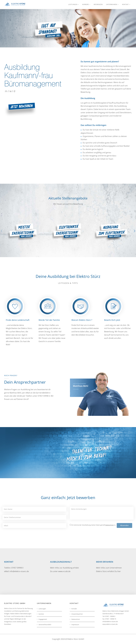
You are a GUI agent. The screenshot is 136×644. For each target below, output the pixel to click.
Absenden (124, 525)
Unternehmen (112, 4)
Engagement (42, 619)
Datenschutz (75, 619)
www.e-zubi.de (64, 571)
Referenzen (98, 4)
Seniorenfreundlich (44, 625)
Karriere (85, 4)
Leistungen (73, 4)
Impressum (74, 625)
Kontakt (125, 4)
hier (119, 571)
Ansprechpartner (76, 614)
